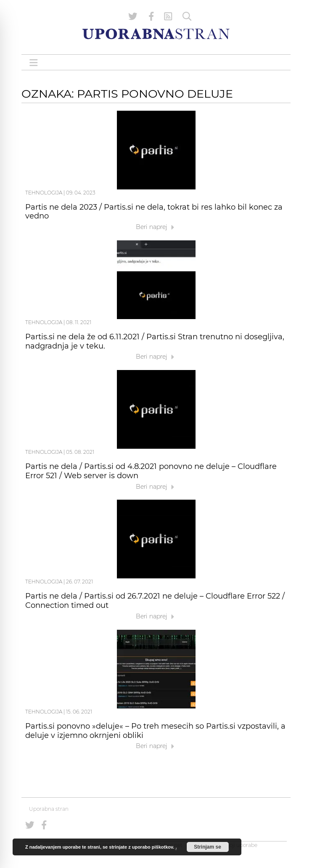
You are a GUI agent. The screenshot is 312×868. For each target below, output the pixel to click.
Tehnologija (44, 193)
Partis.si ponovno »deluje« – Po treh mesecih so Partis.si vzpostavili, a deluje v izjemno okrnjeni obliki (155, 731)
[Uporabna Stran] (156, 34)
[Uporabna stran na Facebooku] (151, 16)
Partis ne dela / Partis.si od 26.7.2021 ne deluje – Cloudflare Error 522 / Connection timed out (155, 601)
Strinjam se (208, 847)
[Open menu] (34, 63)
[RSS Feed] (168, 16)
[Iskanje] (187, 16)
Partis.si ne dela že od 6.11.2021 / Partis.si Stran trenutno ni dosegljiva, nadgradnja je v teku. (155, 341)
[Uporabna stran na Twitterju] (133, 16)
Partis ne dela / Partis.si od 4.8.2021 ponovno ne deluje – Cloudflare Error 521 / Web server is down (151, 471)
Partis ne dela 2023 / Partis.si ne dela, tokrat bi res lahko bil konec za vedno (154, 212)
